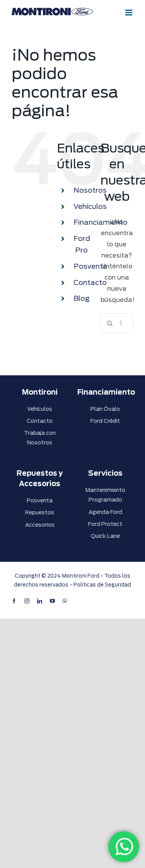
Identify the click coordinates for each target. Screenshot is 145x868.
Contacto (90, 282)
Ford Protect (105, 524)
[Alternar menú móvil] (129, 13)
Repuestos (40, 512)
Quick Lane (105, 536)
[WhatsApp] (124, 847)
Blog (81, 298)
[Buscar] (110, 323)
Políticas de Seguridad (102, 585)
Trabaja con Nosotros (40, 438)
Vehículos (90, 206)
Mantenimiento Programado (105, 495)
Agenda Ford (105, 512)
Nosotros (90, 190)
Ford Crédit (105, 421)
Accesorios (40, 525)
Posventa (90, 266)
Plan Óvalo (105, 409)
